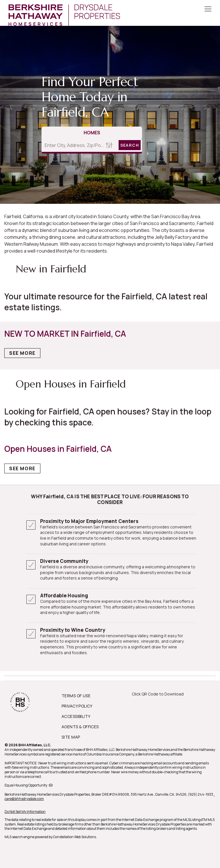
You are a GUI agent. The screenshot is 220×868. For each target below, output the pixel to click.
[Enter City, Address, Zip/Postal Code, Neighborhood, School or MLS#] (73, 145)
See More (22, 353)
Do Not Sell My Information (25, 812)
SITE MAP (71, 737)
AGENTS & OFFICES (80, 727)
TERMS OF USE (76, 696)
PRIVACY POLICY (77, 706)
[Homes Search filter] (109, 145)
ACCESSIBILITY (76, 716)
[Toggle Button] (208, 9)
